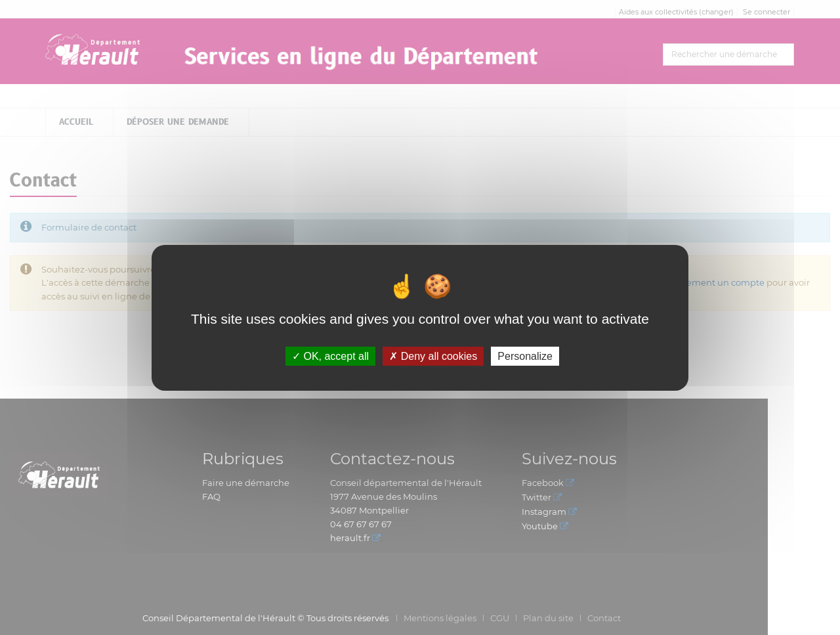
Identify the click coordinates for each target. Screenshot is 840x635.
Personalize (525, 356)
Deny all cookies (433, 356)
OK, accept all (330, 356)
